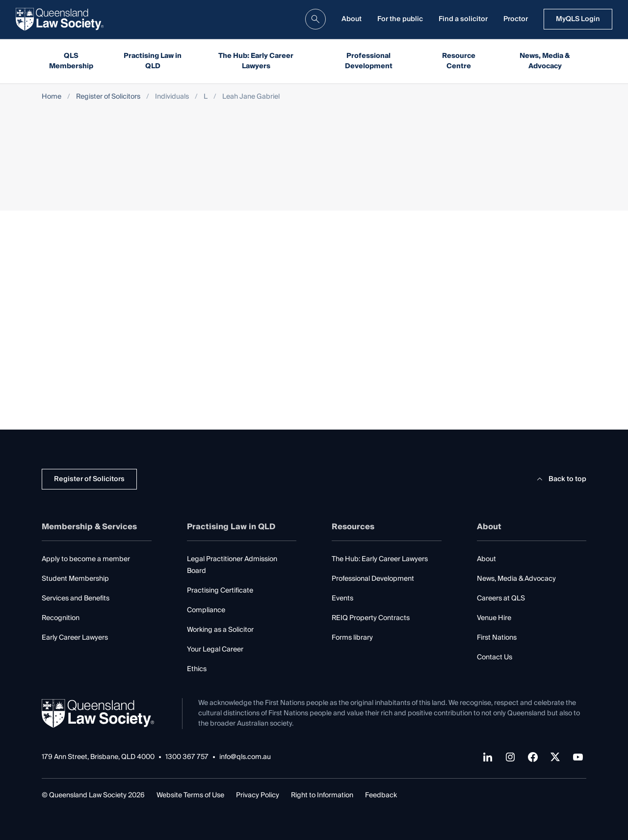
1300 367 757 (187, 757)
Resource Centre (459, 61)
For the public (400, 19)
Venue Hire (494, 618)
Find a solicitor (463, 19)
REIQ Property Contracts (371, 618)
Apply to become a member (86, 559)
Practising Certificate (220, 591)
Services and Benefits (76, 598)
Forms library (352, 638)
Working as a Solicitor (220, 630)
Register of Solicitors (108, 97)
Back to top (560, 479)
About (352, 19)
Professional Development (369, 61)
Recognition (61, 618)
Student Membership (75, 579)
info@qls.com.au (245, 757)
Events (342, 598)
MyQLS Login (578, 19)
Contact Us (495, 657)
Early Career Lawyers (75, 638)
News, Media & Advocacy (545, 61)
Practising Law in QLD (153, 61)
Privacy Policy (258, 795)
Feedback (381, 795)
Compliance (206, 610)
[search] (315, 19)
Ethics (197, 669)
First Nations (497, 638)
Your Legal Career (215, 650)
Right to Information (322, 795)
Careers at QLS (501, 598)
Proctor (516, 19)
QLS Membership (71, 61)
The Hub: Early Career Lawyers (256, 61)
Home (52, 97)
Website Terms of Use (190, 795)
